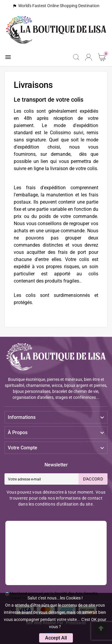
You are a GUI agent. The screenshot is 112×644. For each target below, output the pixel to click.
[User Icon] (89, 57)
